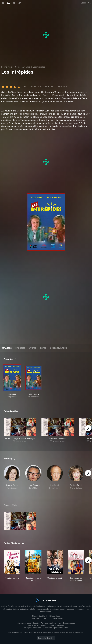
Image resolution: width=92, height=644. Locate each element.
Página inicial (7, 67)
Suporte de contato (56, 618)
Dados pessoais (69, 623)
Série (17, 67)
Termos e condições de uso (51, 623)
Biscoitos (36, 623)
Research (61, 625)
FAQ (46, 618)
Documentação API (36, 618)
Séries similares (59, 348)
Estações (7, 348)
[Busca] (90, 3)
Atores (33, 348)
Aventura (26, 67)
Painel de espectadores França (57, 628)
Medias (44, 625)
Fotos (43, 348)
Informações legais (24, 623)
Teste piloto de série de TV (34, 628)
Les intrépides (39, 67)
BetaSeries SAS (34, 625)
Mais (14, 505)
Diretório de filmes (53, 616)
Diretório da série (38, 616)
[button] (12, 479)
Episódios (20, 348)
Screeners (52, 625)
